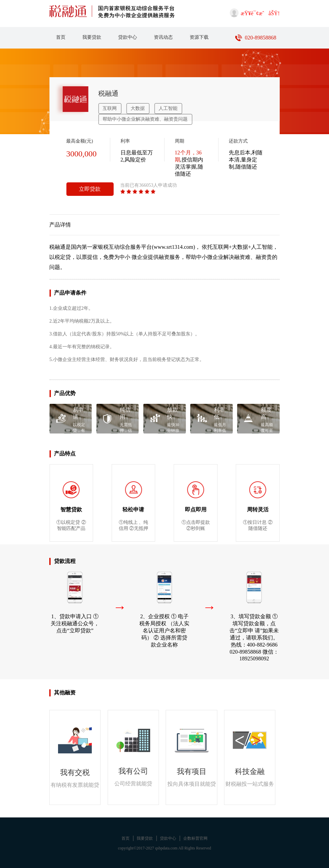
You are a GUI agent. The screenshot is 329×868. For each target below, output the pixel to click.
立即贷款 (90, 189)
